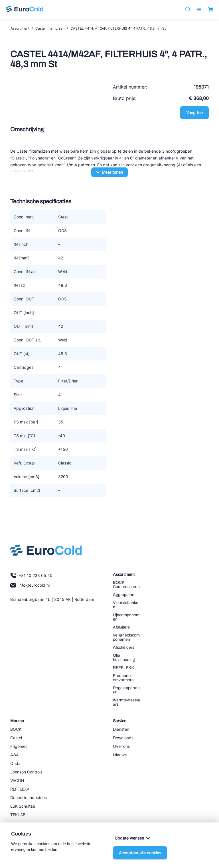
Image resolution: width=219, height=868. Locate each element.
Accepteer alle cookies (140, 853)
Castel (16, 738)
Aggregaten (124, 595)
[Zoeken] (188, 10)
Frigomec (19, 746)
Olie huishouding (124, 658)
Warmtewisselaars (126, 702)
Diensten (121, 729)
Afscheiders (124, 647)
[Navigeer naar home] (25, 9)
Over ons (121, 746)
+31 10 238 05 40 (31, 575)
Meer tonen (109, 172)
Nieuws (120, 755)
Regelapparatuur (126, 690)
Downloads (123, 738)
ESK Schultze (23, 806)
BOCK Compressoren (126, 585)
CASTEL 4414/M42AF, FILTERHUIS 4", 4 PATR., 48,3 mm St (118, 28)
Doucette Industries (29, 798)
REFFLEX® (124, 668)
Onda (15, 763)
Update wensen (132, 838)
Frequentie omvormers (123, 678)
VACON (17, 780)
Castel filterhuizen (50, 28)
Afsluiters (121, 627)
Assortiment (20, 28)
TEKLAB (18, 815)
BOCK (16, 729)
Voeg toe (194, 113)
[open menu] (199, 10)
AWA (14, 755)
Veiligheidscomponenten (126, 637)
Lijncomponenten (126, 617)
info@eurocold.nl (30, 585)
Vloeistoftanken (126, 605)
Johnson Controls (26, 772)
